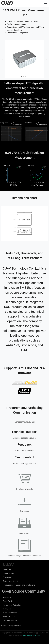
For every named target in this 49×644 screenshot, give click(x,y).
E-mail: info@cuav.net (24, 422)
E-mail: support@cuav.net (24, 438)
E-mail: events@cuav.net (24, 464)
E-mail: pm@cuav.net (24, 451)
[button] (46, 3)
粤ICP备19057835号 (32, 635)
